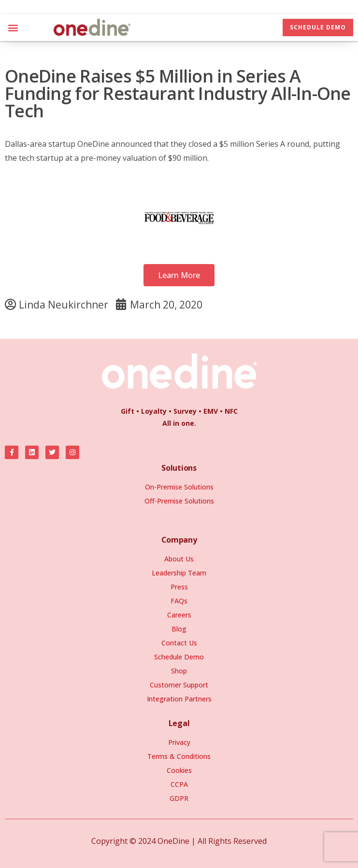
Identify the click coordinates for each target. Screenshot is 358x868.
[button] (13, 27)
